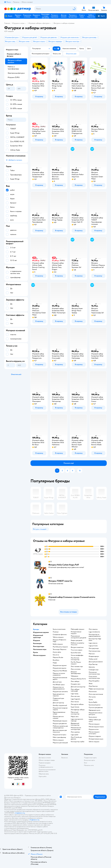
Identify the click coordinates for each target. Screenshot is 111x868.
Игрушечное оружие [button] (41, 632)
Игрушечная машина (59, 668)
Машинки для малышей (60, 743)
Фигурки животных (77, 647)
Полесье (56, 632)
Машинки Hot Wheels (60, 671)
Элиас (91, 684)
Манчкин (92, 654)
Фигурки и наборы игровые (64, 23)
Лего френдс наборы (78, 710)
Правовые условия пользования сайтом (38, 795)
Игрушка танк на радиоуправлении (59, 688)
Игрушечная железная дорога (60, 678)
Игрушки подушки (95, 736)
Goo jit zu (56, 655)
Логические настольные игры (94, 673)
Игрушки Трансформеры (76, 673)
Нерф (55, 663)
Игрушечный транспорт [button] (38, 636)
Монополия (93, 692)
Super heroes (75, 707)
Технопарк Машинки (60, 649)
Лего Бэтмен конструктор (75, 659)
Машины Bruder (58, 657)
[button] (101, 16)
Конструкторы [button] (39, 646)
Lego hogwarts (75, 699)
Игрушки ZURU (14, 77)
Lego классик (93, 643)
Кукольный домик (95, 705)
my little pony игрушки (60, 647)
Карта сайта (42, 776)
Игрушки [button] (37, 640)
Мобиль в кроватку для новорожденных (60, 727)
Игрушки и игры (18, 23)
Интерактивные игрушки (76, 633)
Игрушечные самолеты (60, 692)
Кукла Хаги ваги (76, 653)
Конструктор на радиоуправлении (95, 635)
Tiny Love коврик (77, 650)
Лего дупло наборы (77, 704)
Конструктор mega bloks (95, 640)
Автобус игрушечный (60, 705)
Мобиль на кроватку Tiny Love (77, 644)
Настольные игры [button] (40, 649)
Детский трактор (58, 703)
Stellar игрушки (58, 644)
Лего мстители (76, 669)
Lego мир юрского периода (77, 720)
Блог (86, 763)
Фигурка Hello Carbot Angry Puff (64, 565)
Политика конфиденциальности (46, 766)
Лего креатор (75, 732)
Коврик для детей (77, 640)
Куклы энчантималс (59, 629)
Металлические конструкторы (76, 729)
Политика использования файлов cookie (47, 770)
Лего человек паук (77, 667)
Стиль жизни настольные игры (94, 677)
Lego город (74, 694)
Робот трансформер (59, 737)
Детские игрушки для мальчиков (60, 731)
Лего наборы (75, 681)
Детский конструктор (78, 687)
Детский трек (57, 682)
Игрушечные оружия (60, 665)
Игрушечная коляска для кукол (95, 714)
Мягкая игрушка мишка (96, 727)
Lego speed (74, 735)
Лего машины (93, 629)
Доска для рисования (96, 662)
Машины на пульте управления (59, 674)
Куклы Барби (93, 702)
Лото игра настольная (96, 694)
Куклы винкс (93, 717)
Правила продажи (45, 763)
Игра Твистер (93, 664)
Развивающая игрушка (60, 721)
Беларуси (17, 798)
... (76, 471)
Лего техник (75, 702)
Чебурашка (74, 676)
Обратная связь (44, 774)
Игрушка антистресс (60, 735)
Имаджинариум (94, 656)
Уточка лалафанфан (77, 655)
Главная (7, 23)
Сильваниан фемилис (60, 635)
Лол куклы (92, 697)
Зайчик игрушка (94, 742)
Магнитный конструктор (75, 713)
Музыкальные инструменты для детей (78, 637)
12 (80, 471)
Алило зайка (57, 652)
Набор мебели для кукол (95, 721)
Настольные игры (94, 651)
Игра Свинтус (93, 686)
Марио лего (75, 717)
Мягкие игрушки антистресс (94, 733)
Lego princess (93, 646)
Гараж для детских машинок (59, 695)
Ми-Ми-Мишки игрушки (76, 663)
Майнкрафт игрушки (78, 629)
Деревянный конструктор (75, 724)
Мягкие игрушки (94, 724)
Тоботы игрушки (58, 637)
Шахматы (92, 667)
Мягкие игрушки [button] (39, 655)
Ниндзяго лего (76, 684)
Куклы (91, 700)
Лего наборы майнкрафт (75, 690)
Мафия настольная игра (96, 689)
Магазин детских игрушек (58, 717)
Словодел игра (94, 670)
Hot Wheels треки (59, 685)
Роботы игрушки (58, 740)
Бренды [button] (36, 629)
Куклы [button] (36, 652)
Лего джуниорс (94, 648)
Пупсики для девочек (96, 708)
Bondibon (56, 660)
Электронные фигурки (16, 73)
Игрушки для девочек (60, 724)
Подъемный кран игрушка (58, 699)
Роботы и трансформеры (13, 68)
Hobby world (93, 659)
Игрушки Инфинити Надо (59, 641)
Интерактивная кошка (96, 739)
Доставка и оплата (45, 758)
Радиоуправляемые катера (59, 713)
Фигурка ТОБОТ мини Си (60, 581)
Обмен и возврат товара (47, 760)
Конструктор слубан (78, 742)
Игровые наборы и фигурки (39, 23)
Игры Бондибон (94, 681)
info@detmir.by (20, 813)
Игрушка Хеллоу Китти (78, 679)
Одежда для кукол (94, 710)
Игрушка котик (94, 729)
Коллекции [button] (37, 643)
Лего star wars (75, 696)
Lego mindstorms (94, 632)
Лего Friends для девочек (76, 738)
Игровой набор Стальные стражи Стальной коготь (72, 597)
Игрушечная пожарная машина (60, 709)
